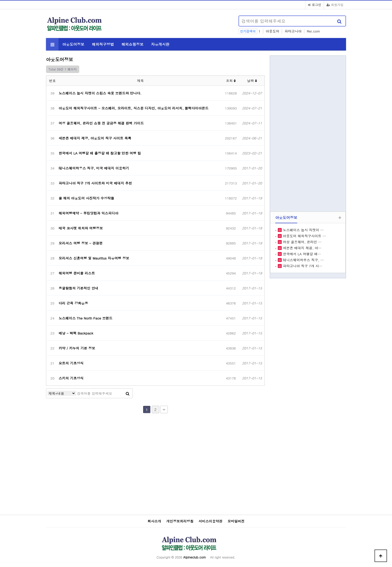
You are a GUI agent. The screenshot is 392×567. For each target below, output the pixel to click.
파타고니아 (293, 31)
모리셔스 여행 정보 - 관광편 (81, 243)
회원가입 (335, 5)
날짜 (252, 81)
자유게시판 (160, 44)
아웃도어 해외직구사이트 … (304, 236)
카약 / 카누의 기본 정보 (77, 348)
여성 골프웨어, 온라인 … (302, 242)
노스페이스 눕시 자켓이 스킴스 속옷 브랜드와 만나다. (100, 93)
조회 (231, 81)
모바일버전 (236, 521)
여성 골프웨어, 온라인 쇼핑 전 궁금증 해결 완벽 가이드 (101, 123)
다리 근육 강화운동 (73, 303)
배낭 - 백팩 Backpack (76, 333)
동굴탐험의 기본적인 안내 (79, 288)
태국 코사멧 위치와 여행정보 (81, 228)
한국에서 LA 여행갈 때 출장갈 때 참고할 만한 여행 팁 (100, 153)
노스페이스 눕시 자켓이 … (303, 230)
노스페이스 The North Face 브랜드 (86, 318)
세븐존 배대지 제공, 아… (302, 248)
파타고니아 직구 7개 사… (302, 266)
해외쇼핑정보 (132, 44)
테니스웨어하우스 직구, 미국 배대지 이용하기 (94, 168)
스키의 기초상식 (71, 378)
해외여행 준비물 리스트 (77, 273)
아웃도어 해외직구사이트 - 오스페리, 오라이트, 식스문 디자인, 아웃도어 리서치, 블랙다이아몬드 (134, 108)
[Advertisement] (175, 24)
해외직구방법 (103, 44)
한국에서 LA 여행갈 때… (301, 254)
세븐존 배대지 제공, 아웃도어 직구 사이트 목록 (95, 138)
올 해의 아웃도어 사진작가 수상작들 (86, 198)
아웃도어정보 (73, 44)
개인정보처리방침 (180, 521)
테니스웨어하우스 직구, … (303, 260)
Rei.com (313, 31)
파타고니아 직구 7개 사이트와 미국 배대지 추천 (95, 183)
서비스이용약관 (210, 521)
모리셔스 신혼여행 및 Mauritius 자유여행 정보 (94, 258)
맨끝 (164, 409)
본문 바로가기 (0, 0)
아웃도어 (272, 31)
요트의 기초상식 (71, 363)
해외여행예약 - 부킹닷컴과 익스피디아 (89, 213)
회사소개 (154, 521)
